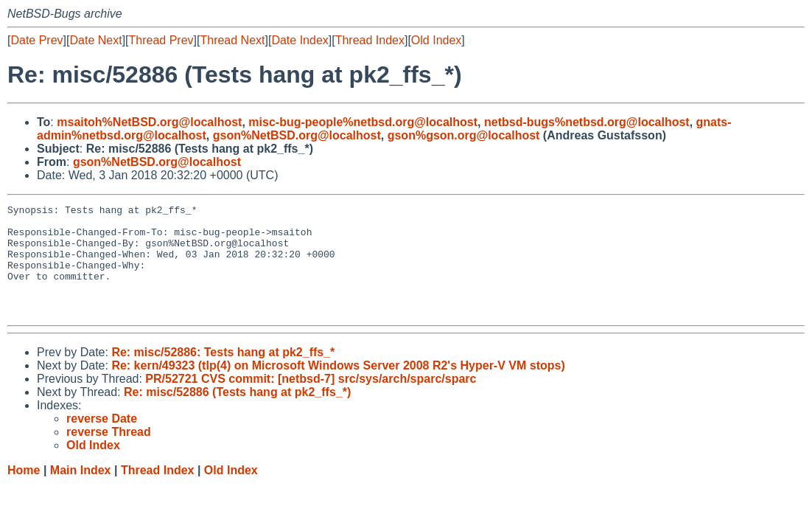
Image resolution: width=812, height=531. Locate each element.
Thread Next (232, 40)
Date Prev (36, 40)
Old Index (436, 40)
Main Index (81, 492)
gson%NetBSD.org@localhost (297, 135)
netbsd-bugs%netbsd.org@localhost (587, 122)
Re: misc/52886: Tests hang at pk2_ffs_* (223, 374)
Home (24, 492)
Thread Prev (161, 40)
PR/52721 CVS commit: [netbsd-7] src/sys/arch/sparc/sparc (311, 401)
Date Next (95, 40)
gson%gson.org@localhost (464, 135)
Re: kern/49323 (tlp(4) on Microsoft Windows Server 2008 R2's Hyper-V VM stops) (338, 388)
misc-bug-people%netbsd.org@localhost (363, 122)
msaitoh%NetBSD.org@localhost (149, 122)
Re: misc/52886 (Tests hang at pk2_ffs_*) (237, 414)
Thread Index (370, 40)
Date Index (300, 40)
